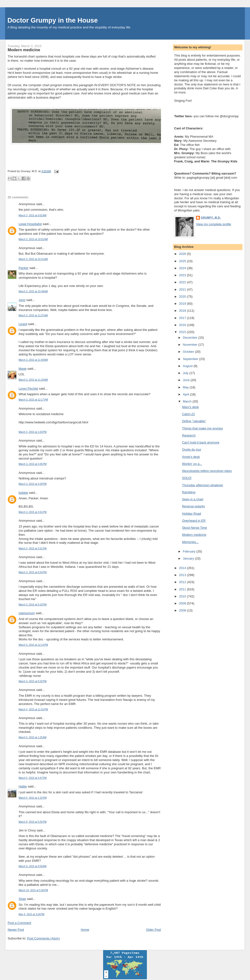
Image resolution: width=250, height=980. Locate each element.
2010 (183, 596)
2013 (183, 575)
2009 (183, 603)
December (191, 338)
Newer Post (16, 930)
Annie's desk (191, 457)
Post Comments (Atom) (43, 938)
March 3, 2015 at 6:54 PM (32, 572)
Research (189, 435)
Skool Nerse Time (194, 528)
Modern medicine (24, 50)
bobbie (23, 493)
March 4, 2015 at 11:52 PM (33, 709)
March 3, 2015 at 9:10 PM (32, 605)
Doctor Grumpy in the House (53, 20)
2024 (183, 268)
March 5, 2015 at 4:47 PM (32, 778)
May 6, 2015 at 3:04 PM (31, 914)
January (189, 558)
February (190, 551)
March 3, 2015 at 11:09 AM (33, 360)
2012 (183, 582)
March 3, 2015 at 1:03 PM (32, 432)
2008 (183, 610)
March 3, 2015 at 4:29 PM (32, 484)
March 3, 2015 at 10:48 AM (33, 291)
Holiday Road (191, 514)
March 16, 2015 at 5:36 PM (33, 890)
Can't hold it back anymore (201, 442)
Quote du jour (192, 449)
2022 (183, 282)
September (191, 359)
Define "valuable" (194, 421)
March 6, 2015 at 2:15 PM (32, 798)
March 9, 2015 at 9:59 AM (32, 866)
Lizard (23, 324)
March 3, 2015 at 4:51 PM (32, 512)
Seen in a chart (192, 499)
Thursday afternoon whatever (202, 485)
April (187, 394)
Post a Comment (19, 923)
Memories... (190, 542)
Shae (22, 899)
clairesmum (27, 613)
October (189, 352)
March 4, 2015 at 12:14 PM (33, 645)
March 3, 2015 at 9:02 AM (32, 215)
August (188, 366)
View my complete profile (214, 224)
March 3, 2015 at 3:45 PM (32, 464)
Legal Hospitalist (30, 224)
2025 (183, 261)
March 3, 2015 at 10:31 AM (33, 259)
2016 (183, 325)
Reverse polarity (193, 506)
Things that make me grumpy (202, 428)
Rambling (189, 492)
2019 (183, 304)
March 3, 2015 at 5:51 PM (32, 549)
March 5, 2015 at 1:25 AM (32, 737)
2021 (183, 289)
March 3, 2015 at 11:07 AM (33, 315)
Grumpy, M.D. (211, 218)
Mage (22, 369)
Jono (22, 300)
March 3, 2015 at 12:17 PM (33, 400)
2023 (183, 275)
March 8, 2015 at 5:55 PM (32, 822)
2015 (183, 332)
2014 (183, 568)
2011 (183, 589)
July (186, 373)
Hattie (23, 786)
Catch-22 (188, 414)
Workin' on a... (192, 464)
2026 (183, 254)
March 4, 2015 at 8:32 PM (32, 681)
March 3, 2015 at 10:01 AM (33, 239)
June (187, 380)
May (186, 387)
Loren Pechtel (28, 389)
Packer (23, 268)
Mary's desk (190, 407)
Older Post (153, 930)
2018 (183, 311)
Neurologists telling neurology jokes (207, 471)
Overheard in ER (194, 521)
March (188, 401)
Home (85, 930)
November (191, 345)
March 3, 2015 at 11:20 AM (33, 380)
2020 (183, 297)
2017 (183, 318)
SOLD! (187, 478)
